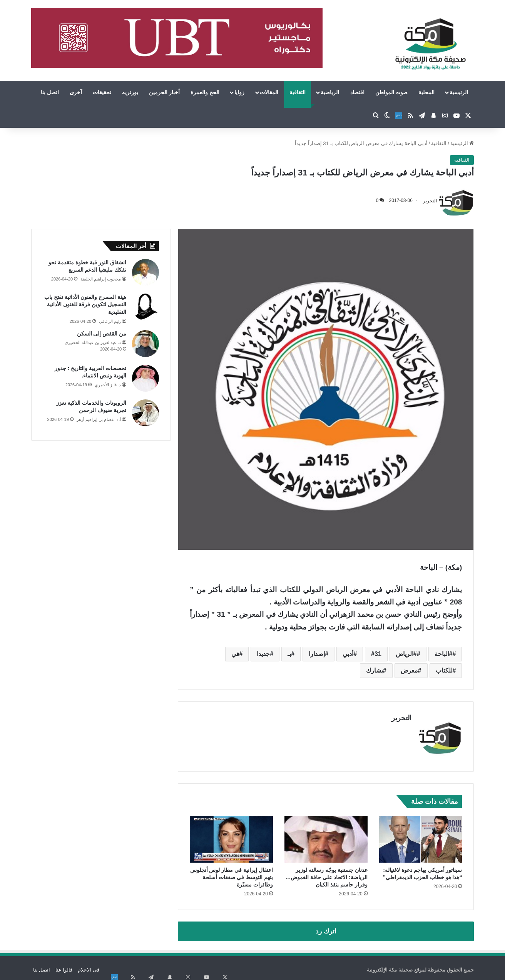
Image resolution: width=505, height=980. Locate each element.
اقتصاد (357, 92)
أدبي (348, 654)
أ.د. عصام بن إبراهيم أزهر (99, 419)
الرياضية (330, 92)
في (235, 654)
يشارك (375, 670)
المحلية (426, 92)
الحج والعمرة (205, 92)
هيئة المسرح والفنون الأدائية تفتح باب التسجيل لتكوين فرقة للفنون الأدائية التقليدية (85, 305)
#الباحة (444, 654)
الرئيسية (459, 92)
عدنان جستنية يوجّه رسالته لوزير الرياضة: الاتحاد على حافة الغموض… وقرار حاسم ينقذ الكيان (326, 873)
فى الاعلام (89, 966)
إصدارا (317, 654)
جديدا (263, 654)
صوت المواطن (392, 92)
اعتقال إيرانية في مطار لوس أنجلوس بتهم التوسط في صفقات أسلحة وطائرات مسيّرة (232, 873)
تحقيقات (102, 92)
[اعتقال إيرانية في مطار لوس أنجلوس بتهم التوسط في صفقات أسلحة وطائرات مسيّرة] (231, 835)
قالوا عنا (64, 966)
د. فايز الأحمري (108, 385)
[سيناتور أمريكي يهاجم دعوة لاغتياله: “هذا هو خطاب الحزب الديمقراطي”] (421, 835)
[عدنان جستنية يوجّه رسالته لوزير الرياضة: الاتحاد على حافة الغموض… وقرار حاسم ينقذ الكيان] (326, 835)
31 (378, 654)
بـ (289, 654)
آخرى (76, 92)
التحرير (430, 200)
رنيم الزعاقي (110, 321)
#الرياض (406, 654)
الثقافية (298, 92)
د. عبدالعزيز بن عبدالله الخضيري (93, 342)
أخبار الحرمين (164, 92)
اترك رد (326, 927)
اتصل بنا (50, 92)
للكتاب (444, 670)
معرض (409, 670)
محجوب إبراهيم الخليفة (101, 279)
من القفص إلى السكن (102, 334)
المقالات (269, 92)
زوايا (239, 92)
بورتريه (130, 92)
